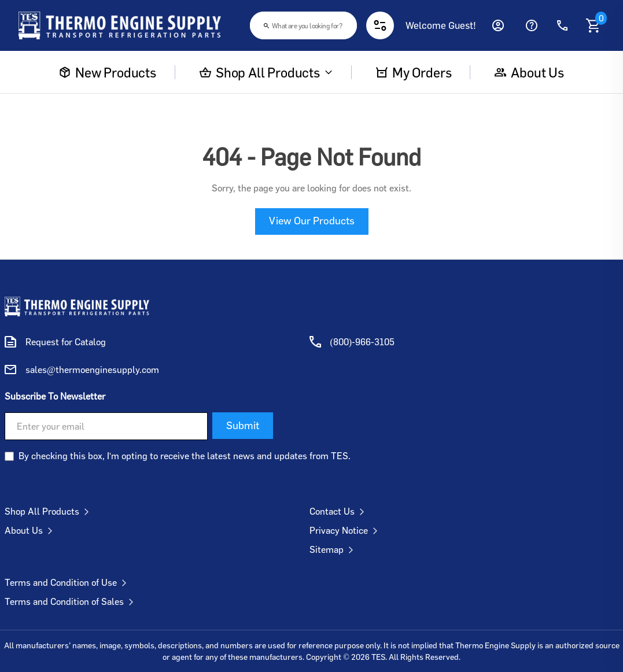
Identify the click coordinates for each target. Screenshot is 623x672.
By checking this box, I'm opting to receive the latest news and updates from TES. (185, 456)
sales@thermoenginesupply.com (92, 370)
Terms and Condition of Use (68, 582)
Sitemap (334, 549)
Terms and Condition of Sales (71, 601)
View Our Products (312, 220)
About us (529, 72)
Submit (243, 425)
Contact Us (339, 511)
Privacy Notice (346, 530)
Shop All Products (266, 72)
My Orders (414, 72)
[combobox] (303, 25)
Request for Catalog (66, 342)
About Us (31, 530)
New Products (108, 72)
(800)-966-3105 (363, 342)
